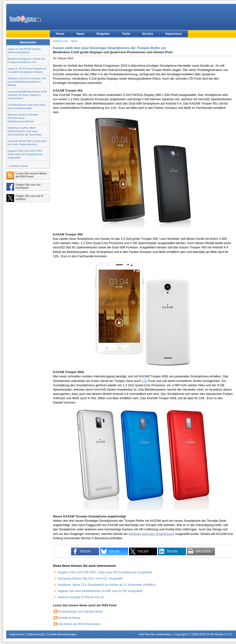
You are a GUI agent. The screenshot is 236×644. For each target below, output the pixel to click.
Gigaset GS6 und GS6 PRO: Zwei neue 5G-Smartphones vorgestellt (25, 154)
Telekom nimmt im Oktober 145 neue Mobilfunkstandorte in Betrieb (27, 82)
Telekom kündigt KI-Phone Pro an (81, 597)
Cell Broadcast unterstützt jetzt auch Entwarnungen (26, 106)
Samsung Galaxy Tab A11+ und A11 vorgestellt (90, 578)
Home (60, 34)
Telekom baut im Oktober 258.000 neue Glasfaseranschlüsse (23, 118)
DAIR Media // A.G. (220, 634)
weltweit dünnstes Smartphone (151, 534)
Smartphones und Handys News (80, 612)
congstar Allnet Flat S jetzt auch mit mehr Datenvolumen (27, 143)
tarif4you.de (60, 41)
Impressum (173, 34)
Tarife (126, 34)
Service (148, 34)
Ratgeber (103, 34)
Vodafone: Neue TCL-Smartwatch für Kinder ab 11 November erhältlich (107, 585)
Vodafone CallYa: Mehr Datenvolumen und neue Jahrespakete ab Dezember (25, 131)
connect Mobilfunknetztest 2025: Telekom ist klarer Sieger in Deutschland (28, 95)
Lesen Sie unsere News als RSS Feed (31, 175)
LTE (144, 381)
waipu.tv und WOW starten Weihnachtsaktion (24, 50)
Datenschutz (36, 634)
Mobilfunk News (69, 618)
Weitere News (19, 166)
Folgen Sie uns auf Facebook (28, 186)
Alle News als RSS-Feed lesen (79, 624)
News (80, 34)
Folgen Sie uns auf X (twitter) (29, 197)
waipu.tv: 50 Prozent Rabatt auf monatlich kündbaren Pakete (27, 70)
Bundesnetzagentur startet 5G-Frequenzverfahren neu (27, 60)
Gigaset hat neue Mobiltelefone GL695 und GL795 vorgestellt (100, 591)
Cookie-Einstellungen (62, 634)
